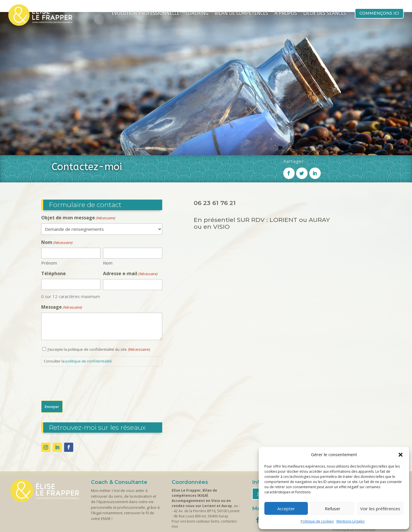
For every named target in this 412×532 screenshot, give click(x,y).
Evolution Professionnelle (145, 14)
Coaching (197, 14)
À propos (286, 14)
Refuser (333, 509)
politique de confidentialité (89, 328)
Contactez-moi (192, 506)
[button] (401, 455)
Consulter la (78, 328)
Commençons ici (379, 13)
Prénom (49, 229)
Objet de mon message (78, 184)
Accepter (286, 509)
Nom (108, 229)
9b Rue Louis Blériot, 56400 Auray (201, 483)
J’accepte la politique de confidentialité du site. (99, 316)
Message (62, 274)
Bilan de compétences (241, 14)
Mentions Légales (350, 521)
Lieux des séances (325, 14)
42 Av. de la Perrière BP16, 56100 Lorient (207, 477)
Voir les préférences (380, 509)
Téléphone (54, 240)
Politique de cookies (317, 521)
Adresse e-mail (130, 240)
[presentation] (85, 348)
